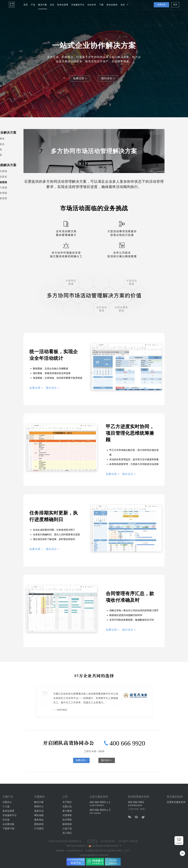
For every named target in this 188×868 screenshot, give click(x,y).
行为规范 (39, 828)
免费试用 (161, 5)
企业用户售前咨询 (96, 805)
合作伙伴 (92, 5)
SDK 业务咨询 (95, 813)
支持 (125, 5)
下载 (101, 5)
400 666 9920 (125, 743)
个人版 (6, 806)
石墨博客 (67, 815)
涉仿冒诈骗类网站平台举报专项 (94, 855)
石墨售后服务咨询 (176, 802)
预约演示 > (108, 78)
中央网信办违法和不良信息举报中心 (102, 851)
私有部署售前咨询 (135, 805)
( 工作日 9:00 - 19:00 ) (137, 809)
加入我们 (67, 833)
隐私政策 (39, 824)
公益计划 (67, 828)
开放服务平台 (78, 5)
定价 (52, 5)
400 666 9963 (136, 802)
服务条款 (39, 820)
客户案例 (67, 811)
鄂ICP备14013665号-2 (77, 846)
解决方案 (43, 5)
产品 (33, 5)
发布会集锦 (112, 5)
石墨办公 (7, 802)
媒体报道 (67, 824)
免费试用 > (80, 78)
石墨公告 (67, 806)
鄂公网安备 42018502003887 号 (105, 846)
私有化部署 (63, 5)
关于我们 (67, 802)
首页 (26, 5)
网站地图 (39, 815)
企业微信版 (8, 824)
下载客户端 (8, 828)
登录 (175, 5)
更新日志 (39, 811)
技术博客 (67, 820)
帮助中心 (39, 806)
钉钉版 (6, 820)
